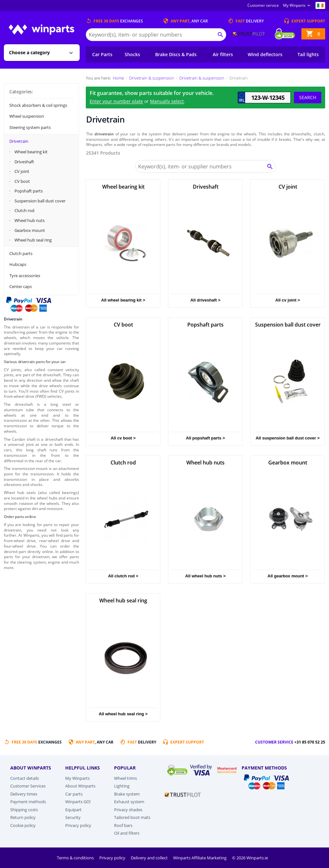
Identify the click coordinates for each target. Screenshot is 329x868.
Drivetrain (19, 141)
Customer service (263, 5)
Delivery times (24, 794)
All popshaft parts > (205, 438)
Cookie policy (23, 825)
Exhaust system (129, 802)
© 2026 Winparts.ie (250, 858)
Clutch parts (21, 253)
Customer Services (28, 786)
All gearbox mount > (288, 576)
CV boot (22, 181)
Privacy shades (128, 810)
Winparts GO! (78, 802)
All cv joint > (288, 300)
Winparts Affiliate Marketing (200, 858)
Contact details (25, 778)
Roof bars (123, 825)
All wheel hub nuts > (205, 576)
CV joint (22, 171)
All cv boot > (123, 438)
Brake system (127, 794)
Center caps (21, 286)
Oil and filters (127, 833)
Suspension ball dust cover (40, 201)
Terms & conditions (76, 858)
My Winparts (294, 5)
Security (73, 817)
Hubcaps (18, 264)
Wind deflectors (265, 54)
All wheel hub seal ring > (123, 714)
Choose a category (29, 52)
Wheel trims (125, 778)
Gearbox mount (30, 230)
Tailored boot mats (132, 817)
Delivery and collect (150, 858)
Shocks (132, 54)
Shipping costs (24, 810)
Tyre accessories (25, 276)
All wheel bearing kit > (123, 300)
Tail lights (308, 54)
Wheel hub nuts (30, 220)
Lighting (122, 786)
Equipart (73, 810)
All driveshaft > (205, 300)
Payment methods (28, 802)
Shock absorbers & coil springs (38, 105)
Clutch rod (24, 210)
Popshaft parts (29, 191)
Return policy (23, 817)
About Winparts (80, 786)
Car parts (74, 794)
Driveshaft (24, 162)
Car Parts (102, 54)
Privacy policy (78, 825)
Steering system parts (30, 127)
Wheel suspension (27, 116)
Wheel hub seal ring (33, 240)
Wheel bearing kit (31, 152)
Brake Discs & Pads (176, 54)
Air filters (223, 54)
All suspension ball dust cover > (288, 438)
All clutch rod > (123, 576)
